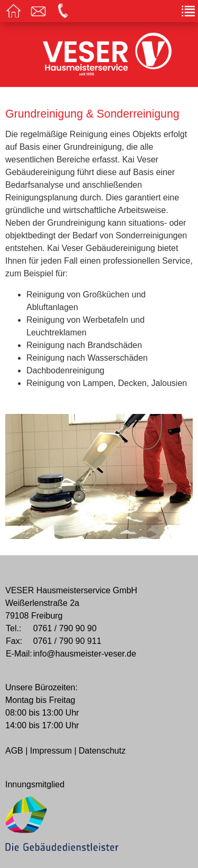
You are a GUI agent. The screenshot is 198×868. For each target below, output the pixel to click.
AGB (14, 751)
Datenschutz (102, 751)
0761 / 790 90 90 (65, 628)
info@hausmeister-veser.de (85, 654)
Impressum (51, 751)
